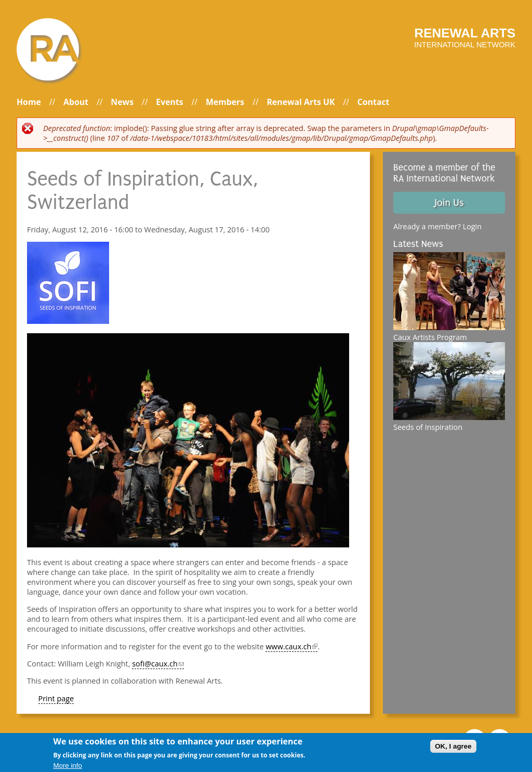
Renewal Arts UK (301, 102)
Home (29, 102)
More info (68, 766)
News (122, 102)
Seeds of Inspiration (428, 427)
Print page (56, 698)
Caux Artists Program (430, 337)
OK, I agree (453, 746)
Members (225, 102)
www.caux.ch (291, 646)
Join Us (449, 203)
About (76, 102)
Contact (374, 102)
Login (472, 226)
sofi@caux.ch (158, 664)
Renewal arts (465, 33)
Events (169, 102)
